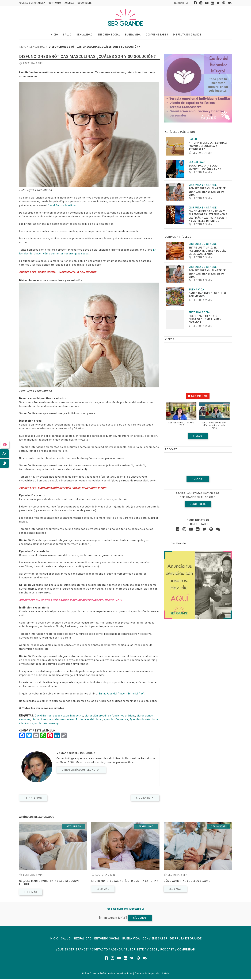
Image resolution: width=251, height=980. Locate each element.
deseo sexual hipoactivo (68, 717)
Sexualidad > (39, 48)
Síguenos (140, 919)
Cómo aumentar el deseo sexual (187, 882)
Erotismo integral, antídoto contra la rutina (125, 882)
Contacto (55, 3)
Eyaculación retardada (144, 720)
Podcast (198, 480)
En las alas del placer (89, 720)
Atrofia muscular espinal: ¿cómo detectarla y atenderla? (208, 147)
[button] (181, 417)
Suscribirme (198, 397)
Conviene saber (154, 35)
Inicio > (24, 48)
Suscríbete (85, 3)
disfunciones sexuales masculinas (53, 720)
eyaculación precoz (116, 720)
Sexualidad (86, 35)
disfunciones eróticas (122, 717)
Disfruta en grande (183, 35)
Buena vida (132, 35)
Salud (70, 35)
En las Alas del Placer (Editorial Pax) (122, 695)
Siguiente (145, 799)
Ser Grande (178, 544)
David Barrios (43, 717)
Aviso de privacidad (120, 975)
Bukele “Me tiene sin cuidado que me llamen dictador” (205, 320)
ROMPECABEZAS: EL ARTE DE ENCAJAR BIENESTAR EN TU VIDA (207, 193)
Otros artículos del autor (81, 771)
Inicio (58, 35)
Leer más (31, 893)
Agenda (69, 3)
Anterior (33, 799)
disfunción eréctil (96, 717)
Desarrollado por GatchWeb (152, 975)
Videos (198, 437)
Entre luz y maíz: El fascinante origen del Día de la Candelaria (207, 252)
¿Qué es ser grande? (32, 3)
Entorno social (109, 35)
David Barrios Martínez (62, 206)
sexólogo (55, 724)
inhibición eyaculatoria (33, 724)
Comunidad (186, 951)
